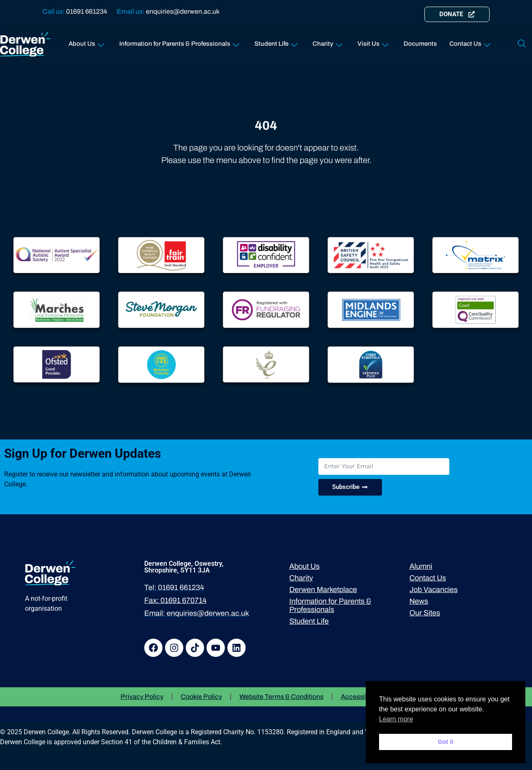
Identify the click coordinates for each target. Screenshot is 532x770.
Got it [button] (446, 742)
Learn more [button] (396, 719)
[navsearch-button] (522, 44)
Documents (420, 44)
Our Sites (425, 613)
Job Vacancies (433, 590)
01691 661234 (87, 11)
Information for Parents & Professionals (179, 42)
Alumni (421, 566)
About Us (86, 42)
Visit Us (373, 42)
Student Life (276, 42)
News (419, 601)
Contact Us (470, 42)
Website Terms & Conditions (281, 697)
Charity (328, 42)
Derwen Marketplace (323, 590)
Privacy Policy (142, 697)
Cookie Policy (201, 697)
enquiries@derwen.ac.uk (183, 11)
